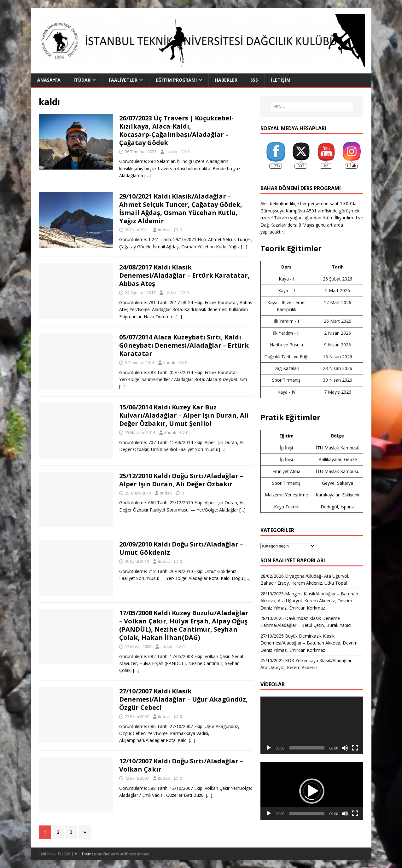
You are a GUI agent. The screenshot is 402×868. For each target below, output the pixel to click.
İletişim (281, 80)
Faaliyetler (123, 80)
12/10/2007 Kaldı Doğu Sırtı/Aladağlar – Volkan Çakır (181, 765)
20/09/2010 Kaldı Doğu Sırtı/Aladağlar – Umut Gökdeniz (181, 548)
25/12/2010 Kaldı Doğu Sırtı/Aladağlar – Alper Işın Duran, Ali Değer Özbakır (181, 480)
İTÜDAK (82, 80)
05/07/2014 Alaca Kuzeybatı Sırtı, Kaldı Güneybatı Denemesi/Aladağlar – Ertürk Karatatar (184, 345)
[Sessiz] (345, 748)
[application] (312, 725)
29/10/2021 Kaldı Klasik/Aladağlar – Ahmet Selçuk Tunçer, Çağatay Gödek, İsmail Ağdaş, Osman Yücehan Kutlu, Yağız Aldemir (181, 208)
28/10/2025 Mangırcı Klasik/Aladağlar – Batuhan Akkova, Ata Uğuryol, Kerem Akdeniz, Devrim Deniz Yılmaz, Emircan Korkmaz (309, 601)
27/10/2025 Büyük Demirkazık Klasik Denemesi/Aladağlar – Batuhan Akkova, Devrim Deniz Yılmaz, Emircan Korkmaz (309, 643)
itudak (172, 152)
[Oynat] (269, 748)
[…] (148, 175)
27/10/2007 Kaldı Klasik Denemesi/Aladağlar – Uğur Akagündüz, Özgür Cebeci (184, 699)
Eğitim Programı (176, 80)
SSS (254, 80)
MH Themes (85, 854)
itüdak (164, 230)
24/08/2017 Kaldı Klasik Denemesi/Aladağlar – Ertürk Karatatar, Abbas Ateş (184, 275)
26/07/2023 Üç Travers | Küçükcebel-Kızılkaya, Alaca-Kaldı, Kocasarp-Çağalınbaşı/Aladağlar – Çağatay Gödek (176, 130)
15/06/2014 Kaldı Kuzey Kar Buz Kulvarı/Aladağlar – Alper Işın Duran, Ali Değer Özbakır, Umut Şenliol (184, 415)
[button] (312, 791)
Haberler (226, 80)
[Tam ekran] (355, 748)
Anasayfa (49, 80)
